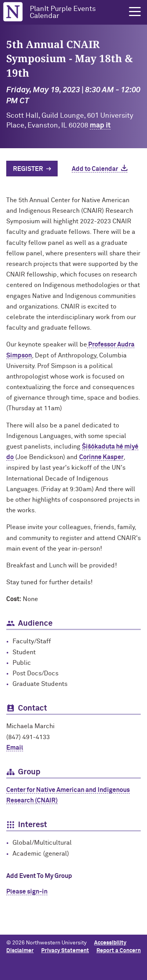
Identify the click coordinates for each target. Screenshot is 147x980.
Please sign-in (27, 892)
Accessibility (110, 943)
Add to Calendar (95, 169)
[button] (135, 12)
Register (28, 169)
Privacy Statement (65, 951)
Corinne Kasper (101, 457)
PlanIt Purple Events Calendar (63, 13)
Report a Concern (119, 951)
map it (100, 126)
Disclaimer (20, 951)
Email (15, 748)
